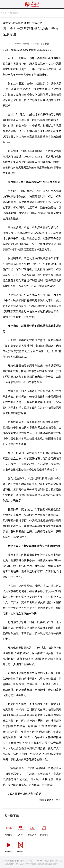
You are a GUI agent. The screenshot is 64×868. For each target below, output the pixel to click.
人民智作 (20, 846)
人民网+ (20, 830)
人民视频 (9, 846)
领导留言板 (44, 830)
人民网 (3, 13)
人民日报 (9, 830)
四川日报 (45, 44)
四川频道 (14, 13)
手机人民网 (32, 830)
